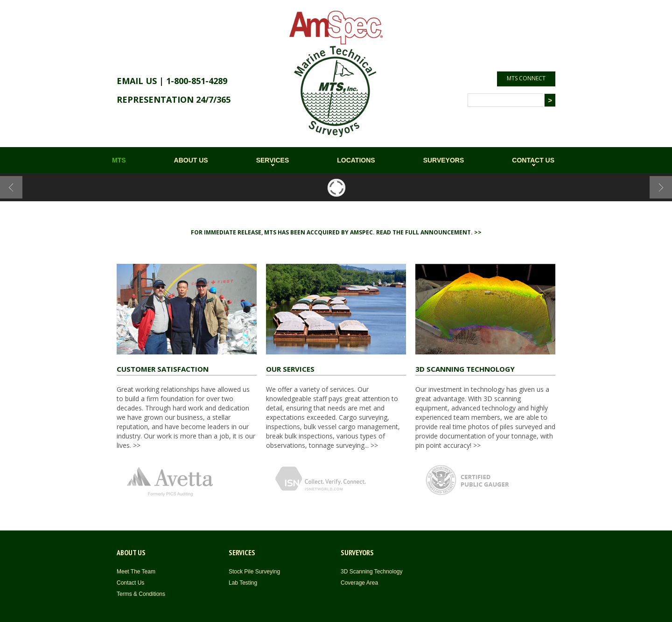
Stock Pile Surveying (254, 572)
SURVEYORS (444, 160)
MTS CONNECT (526, 78)
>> (136, 445)
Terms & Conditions (141, 594)
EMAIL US (137, 81)
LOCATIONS (356, 160)
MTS (119, 160)
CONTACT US (533, 160)
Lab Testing (243, 583)
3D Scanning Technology (372, 572)
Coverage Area (359, 583)
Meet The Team (136, 572)
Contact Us (130, 583)
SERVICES (273, 160)
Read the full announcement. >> (429, 232)
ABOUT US (191, 160)
